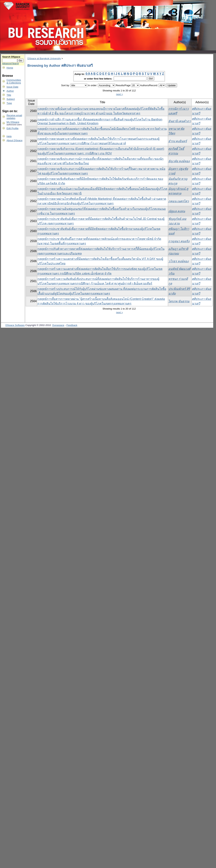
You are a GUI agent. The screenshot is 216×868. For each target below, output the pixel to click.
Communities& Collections (14, 81)
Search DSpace (11, 57)
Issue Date (12, 87)
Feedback (72, 325)
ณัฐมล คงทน (177, 211)
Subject (11, 99)
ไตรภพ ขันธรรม (179, 301)
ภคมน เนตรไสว (179, 201)
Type (9, 103)
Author (10, 91)
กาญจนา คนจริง (179, 241)
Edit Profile (12, 128)
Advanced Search (10, 64)
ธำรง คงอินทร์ (178, 141)
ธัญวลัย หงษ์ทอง (179, 161)
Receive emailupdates (14, 117)
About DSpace (14, 140)
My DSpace (13, 122)
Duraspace (58, 325)
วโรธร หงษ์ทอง (178, 261)
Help (9, 136)
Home (10, 68)
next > (119, 94)
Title (9, 95)
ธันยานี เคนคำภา (180, 121)
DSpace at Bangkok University (44, 58)
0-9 (88, 74)
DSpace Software (15, 325)
